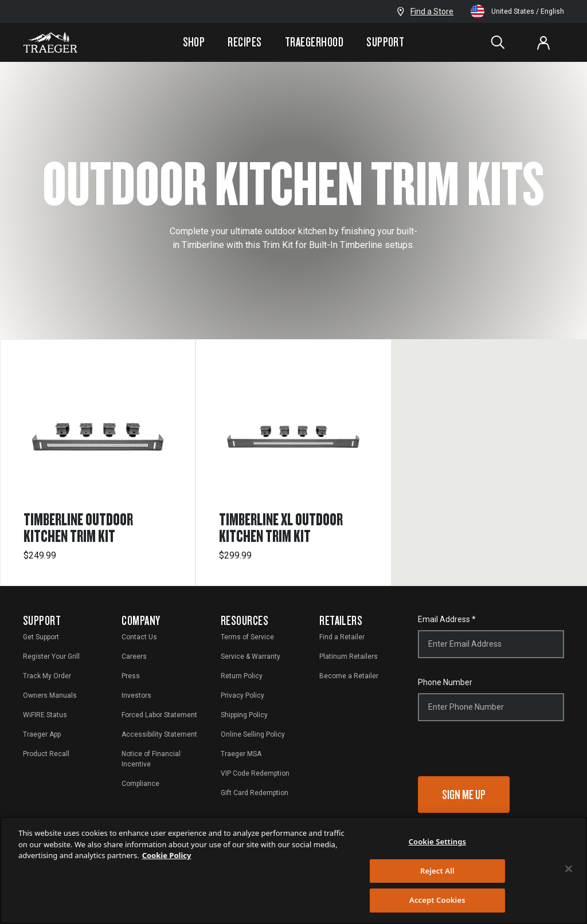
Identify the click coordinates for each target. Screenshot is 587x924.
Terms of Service (247, 637)
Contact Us (139, 637)
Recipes (244, 42)
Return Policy (242, 676)
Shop (194, 42)
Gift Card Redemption (255, 793)
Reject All (437, 871)
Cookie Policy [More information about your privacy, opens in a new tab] (167, 855)
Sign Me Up (464, 794)
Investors (136, 695)
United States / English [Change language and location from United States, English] (517, 11)
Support (385, 42)
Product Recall (46, 754)
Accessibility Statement (159, 734)
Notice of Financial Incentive (151, 759)
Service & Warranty (251, 656)
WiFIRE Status (45, 715)
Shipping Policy (244, 715)
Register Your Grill (51, 656)
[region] (293, 870)
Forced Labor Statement (159, 715)
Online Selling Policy (253, 734)
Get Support (41, 637)
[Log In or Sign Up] (543, 42)
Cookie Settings (437, 842)
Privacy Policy (242, 695)
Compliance (140, 784)
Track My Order (47, 676)
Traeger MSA (241, 754)
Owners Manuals (50, 695)
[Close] (569, 869)
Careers (134, 656)
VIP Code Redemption (255, 773)
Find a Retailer (342, 637)
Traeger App (42, 734)
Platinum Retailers (349, 656)
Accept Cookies (437, 900)
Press (131, 676)
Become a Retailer (349, 676)
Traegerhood (314, 42)
